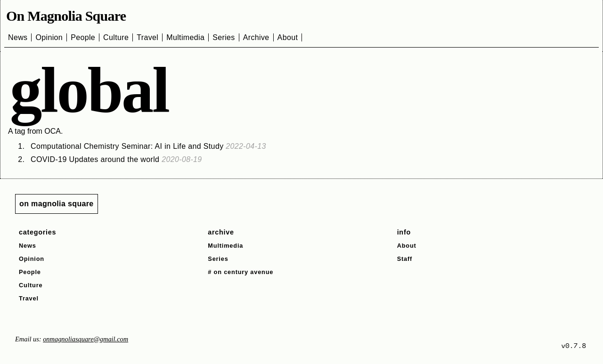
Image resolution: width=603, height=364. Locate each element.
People (83, 37)
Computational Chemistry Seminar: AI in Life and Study (148, 146)
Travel (147, 37)
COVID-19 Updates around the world (116, 159)
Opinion (49, 37)
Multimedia (185, 37)
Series (224, 37)
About (288, 37)
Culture (116, 37)
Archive (256, 37)
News (18, 37)
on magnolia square (57, 204)
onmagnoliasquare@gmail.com (86, 339)
